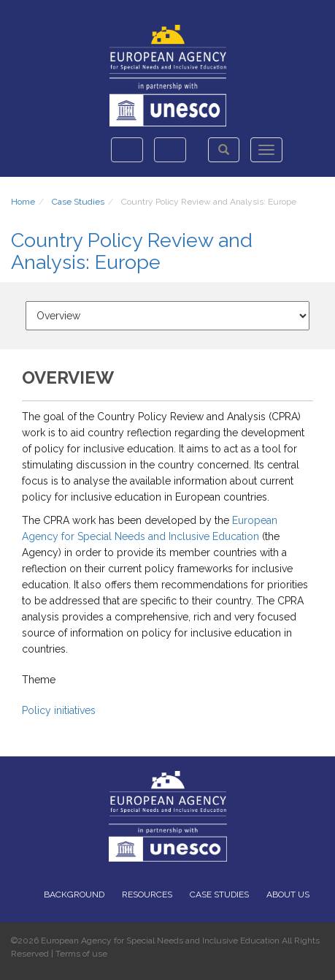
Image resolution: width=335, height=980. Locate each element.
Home (23, 202)
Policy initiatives (59, 710)
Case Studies (78, 202)
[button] (224, 150)
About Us (288, 894)
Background (74, 894)
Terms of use (81, 954)
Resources (147, 894)
